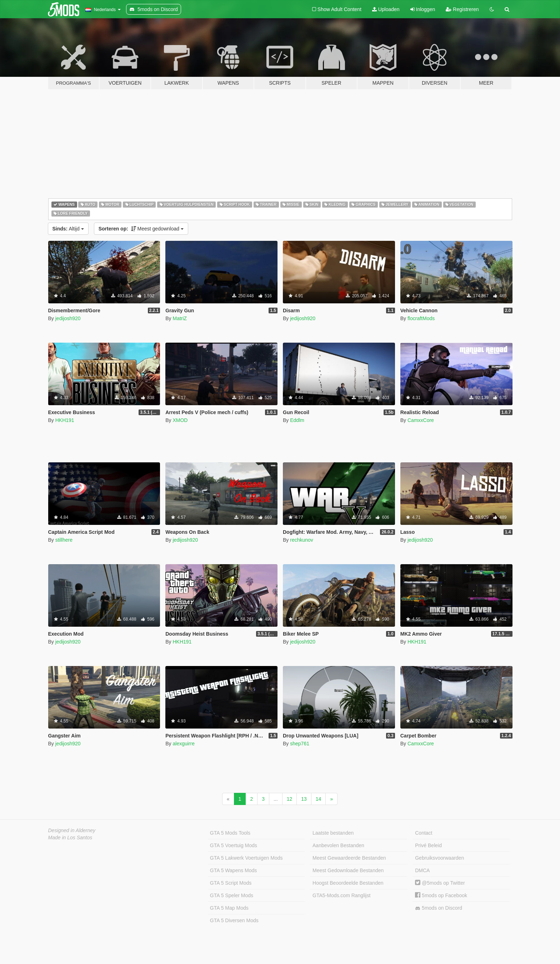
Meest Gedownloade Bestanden (348, 870)
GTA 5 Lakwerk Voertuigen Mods (246, 858)
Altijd (68, 229)
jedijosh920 (68, 318)
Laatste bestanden (333, 833)
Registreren (462, 9)
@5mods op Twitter (440, 883)
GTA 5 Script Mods (231, 883)
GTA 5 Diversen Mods (234, 920)
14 (319, 799)
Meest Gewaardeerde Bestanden (349, 858)
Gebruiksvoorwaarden (439, 858)
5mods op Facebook (441, 895)
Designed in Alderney (72, 830)
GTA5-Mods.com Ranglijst (341, 895)
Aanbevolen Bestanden (338, 845)
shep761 (300, 744)
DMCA (422, 870)
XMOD (180, 420)
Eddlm (297, 420)
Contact (424, 833)
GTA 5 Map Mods (229, 908)
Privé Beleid (428, 845)
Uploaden (386, 9)
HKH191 (65, 420)
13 (304, 799)
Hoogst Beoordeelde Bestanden (348, 883)
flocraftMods (421, 318)
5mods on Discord (439, 908)
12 (290, 799)
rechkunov (302, 540)
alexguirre (183, 744)
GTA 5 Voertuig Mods (234, 845)
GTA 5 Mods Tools (230, 833)
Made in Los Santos (70, 838)
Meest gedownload (141, 229)
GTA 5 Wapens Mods (234, 870)
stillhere (64, 540)
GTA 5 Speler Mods (232, 895)
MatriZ (180, 318)
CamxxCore (421, 420)
